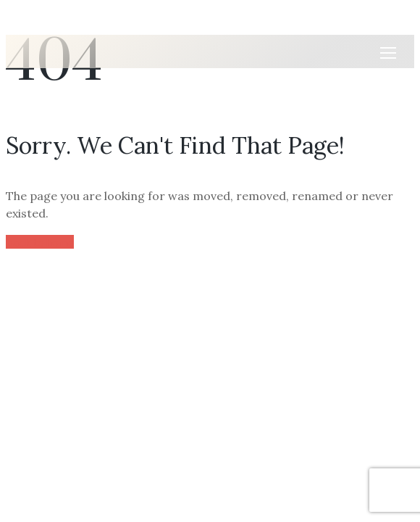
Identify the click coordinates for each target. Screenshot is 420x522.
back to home (40, 242)
